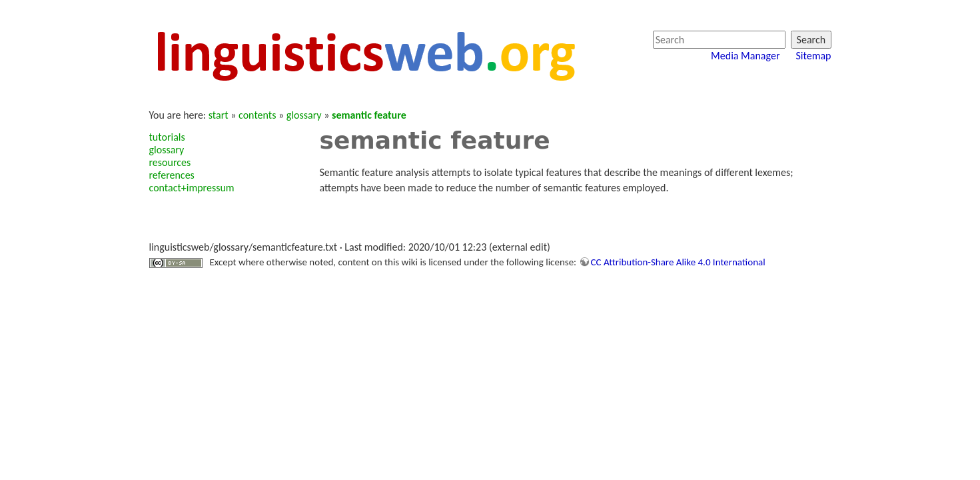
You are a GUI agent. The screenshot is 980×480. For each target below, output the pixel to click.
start (219, 115)
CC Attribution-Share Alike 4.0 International (678, 262)
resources (170, 162)
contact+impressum (192, 188)
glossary (304, 115)
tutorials (167, 137)
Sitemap (813, 56)
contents (257, 115)
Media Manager (745, 56)
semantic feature (369, 115)
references (172, 175)
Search (811, 40)
